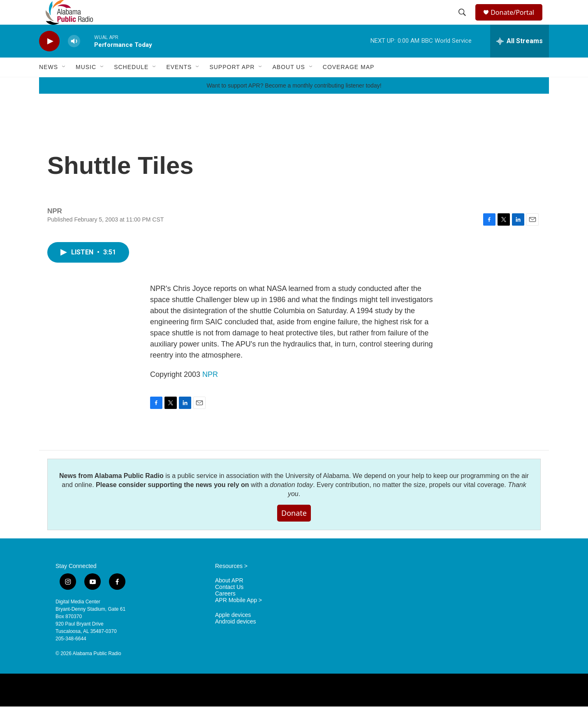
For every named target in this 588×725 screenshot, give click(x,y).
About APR (229, 599)
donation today (291, 503)
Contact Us (229, 606)
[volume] (74, 60)
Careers (225, 612)
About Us (288, 85)
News (49, 85)
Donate (294, 531)
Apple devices (233, 634)
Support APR (232, 85)
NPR (210, 393)
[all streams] (520, 60)
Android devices (236, 640)
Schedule (131, 85)
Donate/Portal (516, 22)
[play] (49, 60)
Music (86, 85)
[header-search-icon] (463, 22)
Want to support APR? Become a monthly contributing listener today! (294, 104)
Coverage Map (349, 85)
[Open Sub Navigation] (64, 85)
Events (179, 85)
